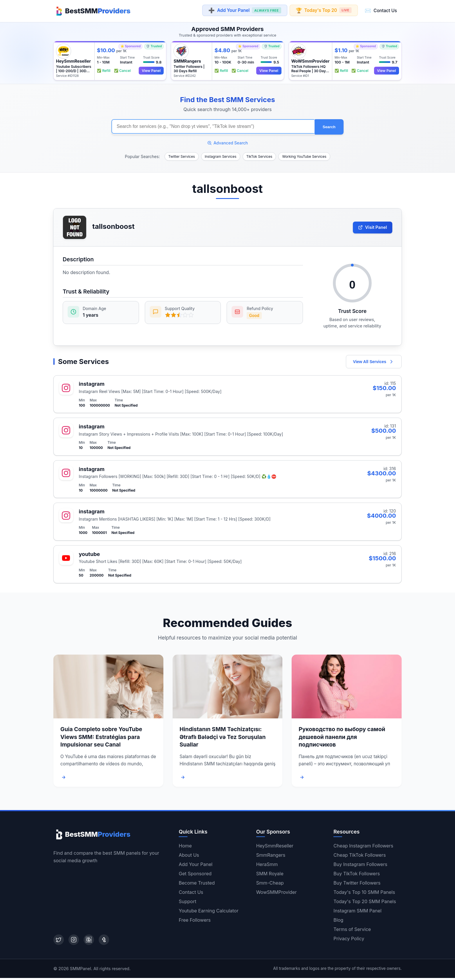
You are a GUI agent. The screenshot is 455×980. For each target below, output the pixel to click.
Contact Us (381, 10)
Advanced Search (228, 141)
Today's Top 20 (323, 10)
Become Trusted (197, 885)
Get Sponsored (195, 876)
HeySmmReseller (275, 848)
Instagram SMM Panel (357, 913)
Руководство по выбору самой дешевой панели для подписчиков (342, 739)
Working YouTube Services (304, 154)
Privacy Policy (349, 941)
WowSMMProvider (277, 894)
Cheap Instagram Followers (363, 848)
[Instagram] (74, 942)
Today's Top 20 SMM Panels (365, 903)
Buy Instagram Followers (360, 866)
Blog (338, 922)
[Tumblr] (104, 942)
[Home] (92, 10)
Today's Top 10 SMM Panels (364, 894)
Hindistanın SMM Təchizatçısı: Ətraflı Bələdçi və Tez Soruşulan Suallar (223, 739)
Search (329, 125)
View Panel (150, 69)
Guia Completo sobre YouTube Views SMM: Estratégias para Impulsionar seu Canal (101, 739)
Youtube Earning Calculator (209, 913)
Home (185, 848)
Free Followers (195, 922)
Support (187, 903)
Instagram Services (221, 154)
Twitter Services (182, 154)
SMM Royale (270, 876)
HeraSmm (267, 866)
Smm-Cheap (270, 885)
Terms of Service (352, 931)
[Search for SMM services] (213, 125)
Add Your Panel (245, 11)
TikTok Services (259, 154)
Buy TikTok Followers (357, 876)
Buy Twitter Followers (357, 885)
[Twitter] (59, 942)
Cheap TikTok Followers (360, 857)
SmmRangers (271, 857)
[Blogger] (89, 942)
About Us (189, 857)
